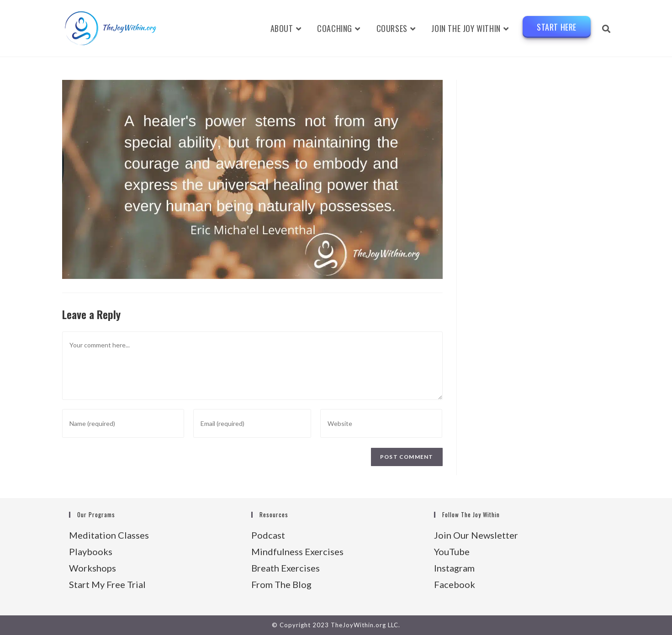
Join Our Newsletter (476, 535)
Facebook (455, 584)
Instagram (454, 568)
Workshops (93, 568)
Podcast (268, 535)
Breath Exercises (286, 568)
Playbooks (91, 551)
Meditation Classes (109, 535)
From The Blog (281, 584)
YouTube (452, 551)
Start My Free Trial (107, 584)
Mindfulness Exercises (297, 551)
